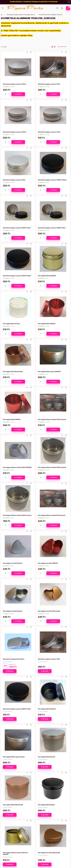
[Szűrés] (2, 33)
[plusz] (9, 93)
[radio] (55, 47)
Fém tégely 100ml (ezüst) (11, 324)
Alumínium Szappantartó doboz (14, 659)
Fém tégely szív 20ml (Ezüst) (13, 563)
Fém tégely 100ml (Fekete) (47, 709)
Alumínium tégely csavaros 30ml (49, 132)
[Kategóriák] (3, 8)
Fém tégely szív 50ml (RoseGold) (49, 611)
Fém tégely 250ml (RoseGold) (13, 805)
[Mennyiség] (6, 94)
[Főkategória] (2, 15)
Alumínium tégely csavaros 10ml (49, 84)
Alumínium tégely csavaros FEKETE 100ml (52, 180)
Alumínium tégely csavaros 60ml (14, 180)
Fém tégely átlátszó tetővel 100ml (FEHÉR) (17, 467)
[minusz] (9, 95)
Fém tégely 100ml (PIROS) (47, 324)
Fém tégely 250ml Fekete (46, 805)
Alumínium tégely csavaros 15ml (49, 659)
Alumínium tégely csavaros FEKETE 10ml (17, 228)
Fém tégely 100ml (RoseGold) (13, 372)
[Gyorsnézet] (31, 52)
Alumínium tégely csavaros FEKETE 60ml (17, 276)
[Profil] (62, 8)
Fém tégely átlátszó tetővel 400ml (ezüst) (17, 515)
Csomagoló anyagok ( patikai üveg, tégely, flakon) (21, 15)
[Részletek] (10, 671)
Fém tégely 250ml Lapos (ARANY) (49, 372)
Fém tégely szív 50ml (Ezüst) (13, 611)
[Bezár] (69, 2)
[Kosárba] (18, 94)
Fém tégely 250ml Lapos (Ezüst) (14, 757)
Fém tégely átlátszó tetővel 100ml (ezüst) (52, 419)
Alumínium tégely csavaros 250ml (14, 132)
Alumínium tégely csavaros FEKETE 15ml (52, 228)
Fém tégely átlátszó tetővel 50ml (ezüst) (52, 515)
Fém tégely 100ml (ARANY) (47, 276)
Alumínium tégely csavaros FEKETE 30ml (17, 709)
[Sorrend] (63, 47)
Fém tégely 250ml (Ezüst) (46, 757)
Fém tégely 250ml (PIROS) (12, 419)
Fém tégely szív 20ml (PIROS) (48, 563)
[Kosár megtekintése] (68, 8)
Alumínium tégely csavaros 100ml (14, 84)
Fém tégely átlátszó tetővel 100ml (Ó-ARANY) (16, 853)
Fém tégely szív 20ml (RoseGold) (49, 853)
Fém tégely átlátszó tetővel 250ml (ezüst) (52, 467)
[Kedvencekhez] (27, 52)
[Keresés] (57, 8)
